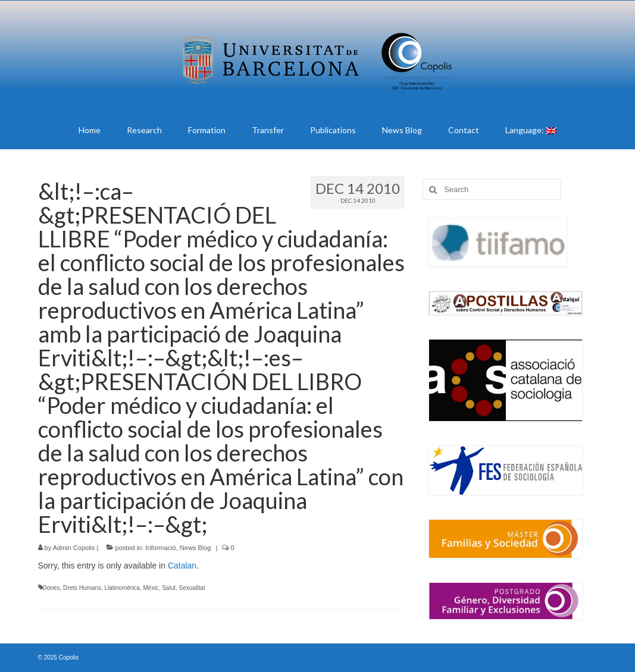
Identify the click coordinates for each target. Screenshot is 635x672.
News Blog (195, 548)
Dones (51, 588)
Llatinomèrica (122, 588)
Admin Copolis (74, 548)
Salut (169, 588)
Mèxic (151, 588)
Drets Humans (82, 588)
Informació (160, 548)
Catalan (182, 566)
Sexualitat (192, 588)
